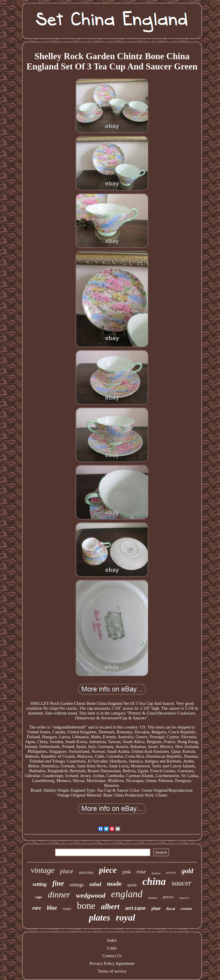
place (67, 871)
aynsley (86, 873)
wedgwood (91, 895)
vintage (42, 870)
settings (77, 885)
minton (153, 898)
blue (52, 908)
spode (132, 885)
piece (108, 870)
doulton (156, 873)
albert (110, 907)
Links (112, 948)
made (114, 884)
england (127, 894)
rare (37, 908)
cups (39, 897)
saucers (184, 898)
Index (112, 940)
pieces (168, 897)
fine (58, 883)
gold (187, 871)
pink (127, 872)
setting (40, 884)
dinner (59, 894)
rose (141, 872)
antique (135, 908)
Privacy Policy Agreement (112, 963)
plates (99, 918)
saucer (181, 883)
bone (86, 906)
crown (186, 909)
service (171, 873)
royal (125, 917)
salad (95, 884)
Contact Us (112, 956)
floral (171, 909)
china (154, 882)
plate (156, 908)
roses (67, 909)
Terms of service (112, 971)
